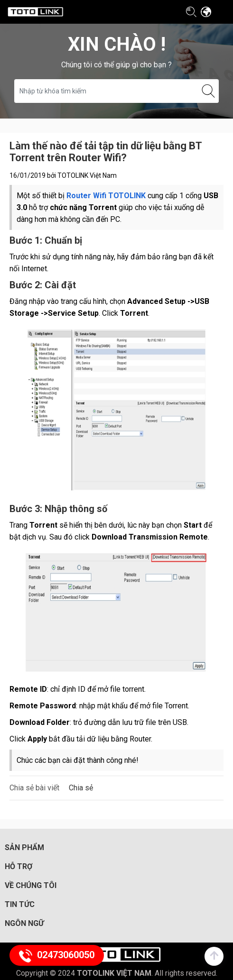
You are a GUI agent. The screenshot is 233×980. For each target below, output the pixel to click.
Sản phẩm (24, 847)
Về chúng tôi (31, 885)
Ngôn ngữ (24, 923)
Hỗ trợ (19, 866)
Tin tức (20, 904)
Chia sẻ (81, 788)
